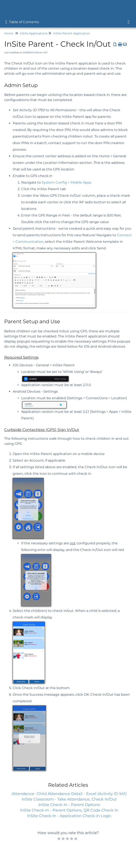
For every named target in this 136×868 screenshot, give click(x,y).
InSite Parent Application (71, 33)
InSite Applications (34, 33)
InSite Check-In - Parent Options (69, 805)
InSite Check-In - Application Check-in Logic (69, 816)
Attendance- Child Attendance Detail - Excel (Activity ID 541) (69, 794)
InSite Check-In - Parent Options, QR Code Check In (69, 810)
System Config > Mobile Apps (67, 182)
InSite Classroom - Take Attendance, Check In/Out (69, 799)
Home (9, 33)
